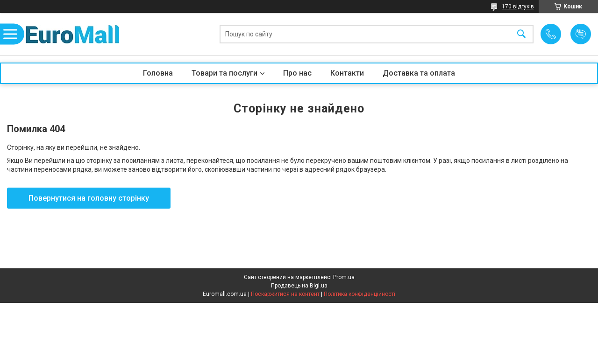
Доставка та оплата (419, 73)
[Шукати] (521, 34)
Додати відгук (581, 34)
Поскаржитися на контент (285, 294)
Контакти (347, 73)
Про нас (297, 73)
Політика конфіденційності (360, 294)
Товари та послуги (224, 73)
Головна (158, 73)
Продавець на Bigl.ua (299, 286)
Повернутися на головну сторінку (89, 198)
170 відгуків (518, 7)
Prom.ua (344, 277)
